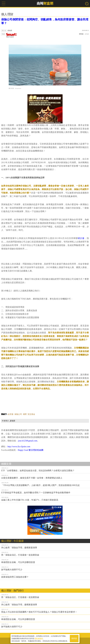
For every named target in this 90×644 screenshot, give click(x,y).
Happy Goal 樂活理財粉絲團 (31, 450)
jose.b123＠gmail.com (28, 441)
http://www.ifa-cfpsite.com (19, 447)
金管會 (11, 414)
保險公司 (18, 414)
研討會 (81, 238)
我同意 (74, 638)
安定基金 (31, 414)
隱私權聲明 (39, 638)
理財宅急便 (11, 35)
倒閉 (25, 414)
